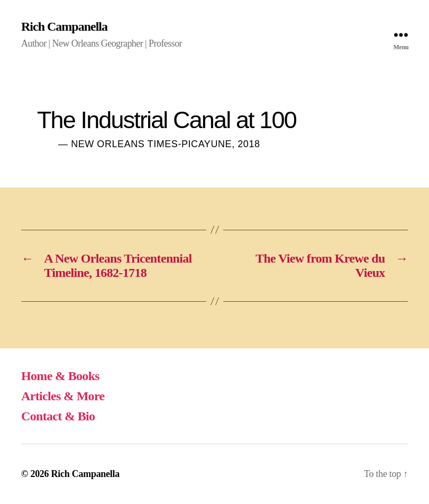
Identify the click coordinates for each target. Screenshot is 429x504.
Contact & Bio (58, 416)
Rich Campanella (64, 26)
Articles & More (63, 396)
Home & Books (60, 376)
